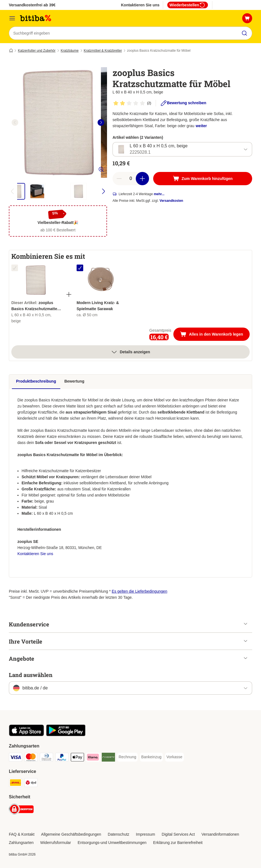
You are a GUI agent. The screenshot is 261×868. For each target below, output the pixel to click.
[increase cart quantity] (142, 179)
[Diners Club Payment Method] (46, 758)
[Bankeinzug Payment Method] (151, 757)
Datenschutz (119, 834)
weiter (201, 126)
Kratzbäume (70, 51)
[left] (15, 122)
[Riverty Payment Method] (108, 758)
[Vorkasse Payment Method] (174, 757)
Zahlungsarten (21, 843)
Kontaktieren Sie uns (140, 5)
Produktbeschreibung (36, 381)
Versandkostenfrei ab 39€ (32, 5)
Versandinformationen (220, 834)
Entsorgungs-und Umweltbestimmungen (112, 843)
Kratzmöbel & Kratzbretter (103, 51)
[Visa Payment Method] (15, 758)
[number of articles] (131, 179)
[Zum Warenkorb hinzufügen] (203, 179)
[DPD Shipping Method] (31, 784)
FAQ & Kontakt (22, 834)
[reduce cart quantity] (119, 179)
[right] (101, 122)
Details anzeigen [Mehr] (130, 352)
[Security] (21, 810)
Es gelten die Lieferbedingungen (139, 591)
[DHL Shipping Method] (15, 784)
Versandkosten (171, 201)
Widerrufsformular (56, 843)
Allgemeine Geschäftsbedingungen (71, 834)
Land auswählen (31, 675)
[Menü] (12, 18)
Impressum (146, 834)
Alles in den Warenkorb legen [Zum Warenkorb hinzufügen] (215, 335)
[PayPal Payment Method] (62, 758)
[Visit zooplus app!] (26, 735)
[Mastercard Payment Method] (31, 758)
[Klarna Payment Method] (93, 758)
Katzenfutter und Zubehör (37, 51)
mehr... (159, 194)
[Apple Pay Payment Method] (77, 758)
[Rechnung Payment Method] (127, 757)
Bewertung (74, 381)
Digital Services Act (178, 834)
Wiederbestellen (188, 5)
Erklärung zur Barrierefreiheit (178, 843)
